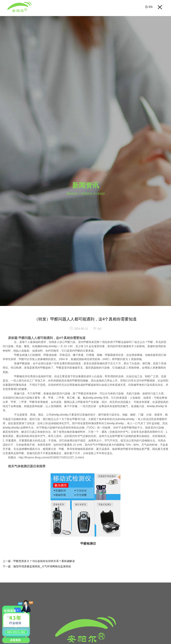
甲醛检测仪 (88, 544)
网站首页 (72, 194)
